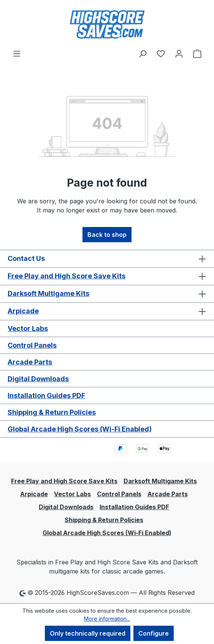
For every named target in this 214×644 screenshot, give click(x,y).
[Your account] (179, 53)
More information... (107, 619)
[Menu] (17, 53)
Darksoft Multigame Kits (48, 293)
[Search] (143, 53)
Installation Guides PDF (46, 396)
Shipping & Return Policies (52, 412)
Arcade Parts (30, 362)
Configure (154, 633)
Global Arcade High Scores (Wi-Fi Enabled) (80, 429)
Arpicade (23, 311)
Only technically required (88, 633)
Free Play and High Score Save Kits (67, 276)
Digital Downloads (38, 379)
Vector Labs (28, 328)
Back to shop (107, 235)
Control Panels (32, 345)
